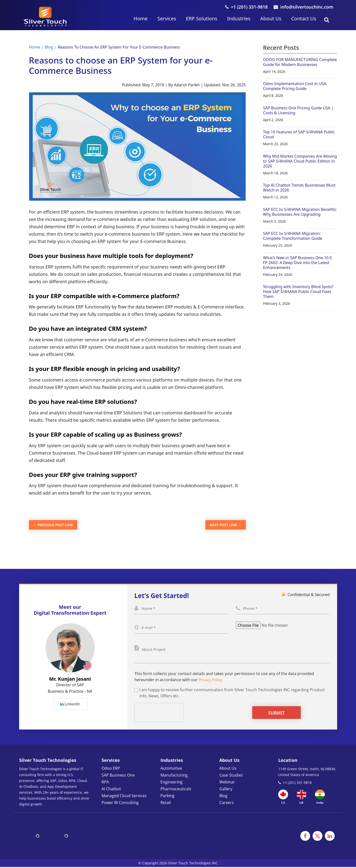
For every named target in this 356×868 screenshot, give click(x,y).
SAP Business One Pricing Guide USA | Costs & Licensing (298, 110)
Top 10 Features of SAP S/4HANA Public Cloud (299, 134)
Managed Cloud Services (124, 797)
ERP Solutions (202, 19)
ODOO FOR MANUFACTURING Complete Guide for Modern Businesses (300, 62)
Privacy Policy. (212, 681)
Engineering (171, 783)
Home (141, 19)
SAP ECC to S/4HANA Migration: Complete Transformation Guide (293, 236)
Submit (271, 714)
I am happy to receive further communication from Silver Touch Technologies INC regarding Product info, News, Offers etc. (232, 694)
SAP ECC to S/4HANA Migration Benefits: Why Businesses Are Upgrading (300, 212)
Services (167, 19)
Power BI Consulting (120, 804)
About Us (271, 19)
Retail (166, 804)
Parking (167, 797)
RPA (105, 783)
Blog (49, 47)
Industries (239, 19)
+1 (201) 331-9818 (246, 7)
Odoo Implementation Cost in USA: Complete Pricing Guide (295, 86)
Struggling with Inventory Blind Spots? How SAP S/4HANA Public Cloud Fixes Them (298, 292)
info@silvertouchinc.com (303, 7)
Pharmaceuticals (176, 790)
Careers (227, 804)
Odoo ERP (111, 769)
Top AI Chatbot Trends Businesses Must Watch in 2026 (299, 188)
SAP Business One (118, 776)
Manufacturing (174, 776)
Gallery (226, 790)
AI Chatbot (111, 790)
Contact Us (304, 19)
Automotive (171, 769)
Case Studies (231, 776)
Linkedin (70, 704)
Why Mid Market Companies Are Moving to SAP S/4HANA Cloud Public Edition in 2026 (300, 161)
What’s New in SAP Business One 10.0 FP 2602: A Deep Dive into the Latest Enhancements (297, 263)
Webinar (227, 783)
